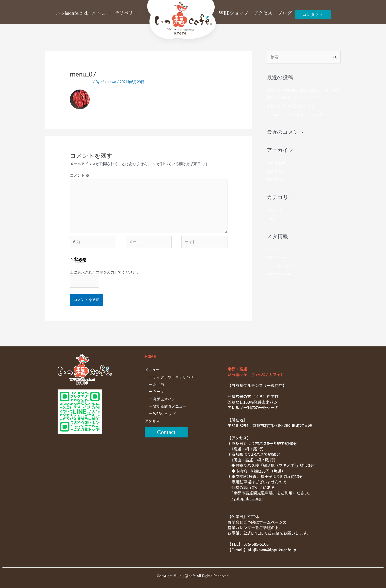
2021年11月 (276, 163)
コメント (80, 175)
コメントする (81, 82)
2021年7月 (275, 180)
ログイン (274, 249)
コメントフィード (282, 266)
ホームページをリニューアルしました (298, 114)
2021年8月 (275, 171)
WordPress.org (279, 274)
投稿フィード (278, 258)
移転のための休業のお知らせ (291, 106)
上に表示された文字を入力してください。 (105, 272)
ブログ (272, 219)
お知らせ (274, 210)
